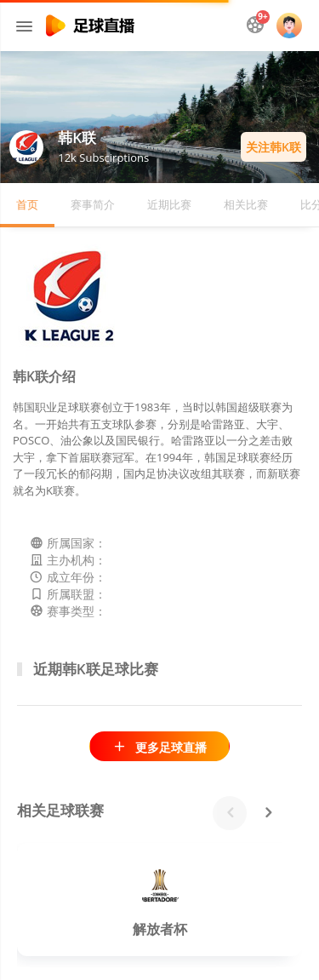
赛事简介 (93, 204)
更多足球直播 (159, 747)
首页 (27, 204)
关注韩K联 (273, 147)
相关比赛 (246, 204)
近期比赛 (169, 204)
